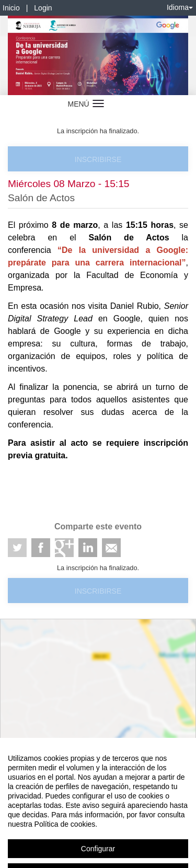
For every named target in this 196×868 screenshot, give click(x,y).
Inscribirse (98, 159)
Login (43, 8)
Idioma (180, 7)
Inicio (11, 8)
